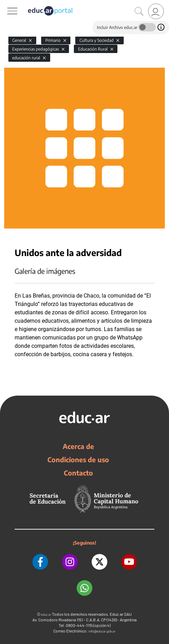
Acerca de (78, 446)
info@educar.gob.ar (102, 631)
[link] (156, 11)
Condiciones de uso (78, 459)
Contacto (78, 473)
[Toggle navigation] (6, 4)
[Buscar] (139, 12)
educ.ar (46, 615)
